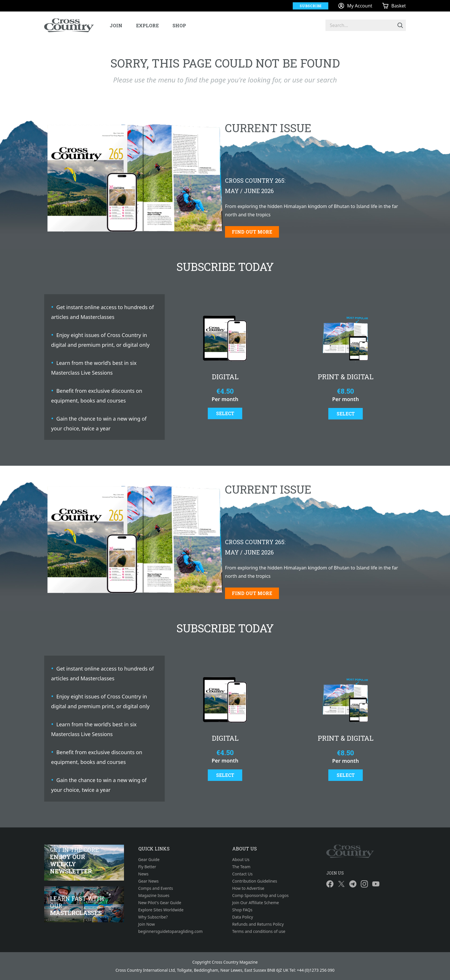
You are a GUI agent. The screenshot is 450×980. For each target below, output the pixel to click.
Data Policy (243, 917)
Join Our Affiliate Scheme (256, 903)
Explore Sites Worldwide (161, 910)
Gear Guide (149, 859)
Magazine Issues (154, 895)
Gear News (149, 881)
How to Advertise (248, 888)
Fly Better (147, 867)
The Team (241, 867)
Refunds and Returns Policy (258, 924)
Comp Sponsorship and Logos (260, 895)
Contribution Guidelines (255, 881)
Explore (147, 25)
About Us (241, 859)
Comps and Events (156, 888)
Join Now (147, 924)
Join (116, 25)
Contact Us (242, 874)
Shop (179, 25)
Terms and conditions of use (259, 931)
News (143, 874)
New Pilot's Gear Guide (160, 903)
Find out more (252, 232)
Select (225, 413)
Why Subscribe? (153, 917)
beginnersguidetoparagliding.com (171, 931)
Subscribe (311, 6)
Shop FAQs (242, 910)
